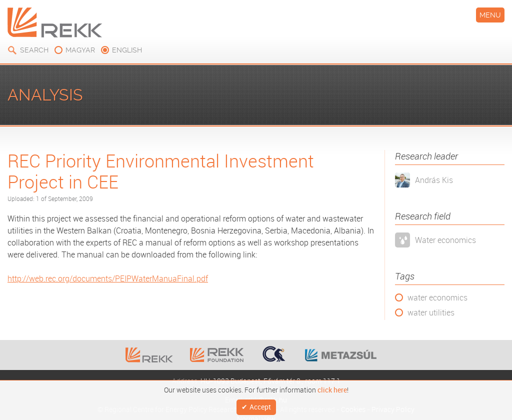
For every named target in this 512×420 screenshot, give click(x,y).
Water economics (445, 240)
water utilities (431, 312)
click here (332, 388)
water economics (437, 297)
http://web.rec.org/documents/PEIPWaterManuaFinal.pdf (108, 278)
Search (34, 50)
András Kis (434, 180)
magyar (80, 50)
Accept (260, 406)
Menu (490, 15)
